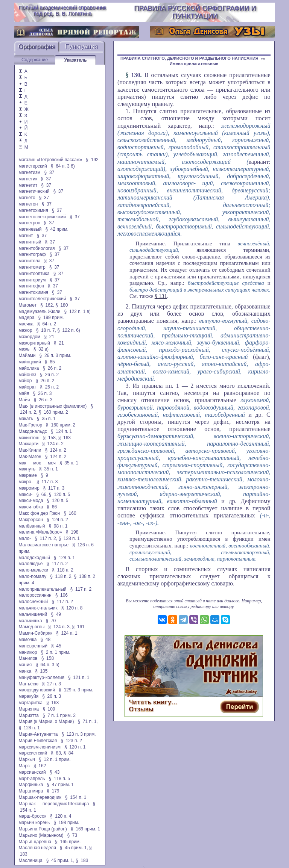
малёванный (32, 526)
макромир (29, 488)
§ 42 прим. (57, 229)
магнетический (34, 191)
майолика (29, 368)
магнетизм (29, 172)
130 (136, 75)
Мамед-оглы (31, 627)
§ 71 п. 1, (87, 721)
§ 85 (50, 362)
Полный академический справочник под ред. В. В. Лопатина (62, 11)
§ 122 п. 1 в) (78, 312)
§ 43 (55, 772)
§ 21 (49, 337)
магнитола (29, 261)
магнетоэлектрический (42, 217)
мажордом (29, 337)
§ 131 (161, 296)
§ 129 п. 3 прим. (76, 690)
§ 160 (70, 513)
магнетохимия (33, 210)
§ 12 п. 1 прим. (55, 759)
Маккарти (28, 444)
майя (24, 393)
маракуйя (28, 696)
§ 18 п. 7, (46, 330)
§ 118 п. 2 (63, 570)
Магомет (27, 305)
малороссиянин (35, 595)
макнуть (27, 469)
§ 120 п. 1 (75, 747)
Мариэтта (29, 715)
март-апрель (32, 779)
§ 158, (50, 438)
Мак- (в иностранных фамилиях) (52, 406)
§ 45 (56, 646)
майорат (27, 387)
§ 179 (53, 791)
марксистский (33, 753)
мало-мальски (33, 570)
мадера (26, 318)
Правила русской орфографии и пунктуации (195, 12)
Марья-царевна (35, 842)
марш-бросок (32, 816)
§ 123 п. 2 (71, 741)
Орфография (37, 47)
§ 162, (47, 305)
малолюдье (30, 564)
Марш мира (31, 791)
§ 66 (52, 507)
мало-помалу (32, 576)
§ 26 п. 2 (52, 368)
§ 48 (45, 640)
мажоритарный (34, 343)
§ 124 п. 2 (53, 444)
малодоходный (34, 558)
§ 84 (69, 753)
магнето (27, 198)
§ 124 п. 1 (62, 431)
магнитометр (32, 267)
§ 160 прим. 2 (53, 412)
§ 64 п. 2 (47, 324)
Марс (24, 766)
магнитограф (32, 254)
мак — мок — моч (37, 463)
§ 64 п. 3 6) (63, 166)
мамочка (27, 640)
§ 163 (65, 438)
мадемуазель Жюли (39, 312)
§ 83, (56, 753)
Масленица (30, 860)
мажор (25, 330)
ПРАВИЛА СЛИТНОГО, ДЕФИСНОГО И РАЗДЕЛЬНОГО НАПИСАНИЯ (189, 58)
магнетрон (29, 223)
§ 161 (78, 627)
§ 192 (92, 160)
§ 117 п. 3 (47, 482)
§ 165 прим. (68, 842)
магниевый (30, 229)
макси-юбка (31, 507)
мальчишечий (33, 614)
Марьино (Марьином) (41, 835)
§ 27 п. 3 (52, 684)
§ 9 (44, 475)
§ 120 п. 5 (60, 494)
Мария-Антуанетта (38, 734)
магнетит (28, 185)
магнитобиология (37, 248)
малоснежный (33, 602)
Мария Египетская (38, 741)
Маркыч (27, 759)
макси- (25, 494)
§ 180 (62, 305)
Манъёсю (28, 684)
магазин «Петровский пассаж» (50, 160)
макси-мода (31, 501)
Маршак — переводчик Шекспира (54, 804)
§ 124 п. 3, (59, 627)
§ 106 (62, 595)
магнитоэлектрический (42, 299)
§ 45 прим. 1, (74, 848)
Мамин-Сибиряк (35, 633)
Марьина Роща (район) (43, 829)
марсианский (32, 772)
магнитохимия (33, 292)
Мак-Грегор (30, 425)
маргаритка (30, 703)
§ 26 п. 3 (43, 393)
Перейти (239, 707)
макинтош (29, 438)
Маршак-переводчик (40, 797)
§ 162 (40, 766)
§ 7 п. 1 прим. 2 (59, 715)
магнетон (28, 204)
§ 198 (72, 532)
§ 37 (49, 172)
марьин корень (34, 823)
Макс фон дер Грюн (39, 513)
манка (25, 671)
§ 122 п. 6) (69, 330)
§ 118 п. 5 (60, 779)
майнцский (30, 362)
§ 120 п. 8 (72, 608)
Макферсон (31, 520)
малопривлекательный (42, 589)
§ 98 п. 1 (58, 526)
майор (25, 381)
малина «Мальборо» (40, 532)
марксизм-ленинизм (40, 747)
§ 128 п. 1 (69, 538)
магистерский (33, 166)
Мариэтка (29, 709)
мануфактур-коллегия (41, 677)
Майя (24, 400)
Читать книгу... (153, 702)
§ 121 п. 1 (79, 677)
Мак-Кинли (30, 450)
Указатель (76, 60)
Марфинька (31, 785)
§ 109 (49, 709)
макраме (27, 475)
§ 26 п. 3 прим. (56, 355)
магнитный (30, 242)
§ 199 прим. (51, 318)
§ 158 (48, 658)
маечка (26, 324)
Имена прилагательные (194, 64)
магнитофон (31, 286)
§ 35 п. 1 (46, 419)
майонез (27, 375)
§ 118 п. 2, (61, 576)
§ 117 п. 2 (57, 564)
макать (26, 419)
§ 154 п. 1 (76, 797)
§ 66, (42, 494)
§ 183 (82, 860)
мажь (24, 349)
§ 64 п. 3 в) (47, 665)
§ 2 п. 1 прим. (56, 652)
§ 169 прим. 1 (85, 829)
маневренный (33, 646)
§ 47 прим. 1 (61, 785)
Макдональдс (33, 431)
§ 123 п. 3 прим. (78, 734)
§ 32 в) (41, 349)
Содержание (35, 60)
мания (25, 665)
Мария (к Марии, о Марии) (46, 721)
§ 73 (72, 835)
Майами (27, 355)
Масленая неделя (37, 848)
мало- (25, 538)
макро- (26, 482)
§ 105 (41, 671)
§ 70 (51, 621)
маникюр (28, 652)
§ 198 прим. (66, 823)
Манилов (28, 658)
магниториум (32, 280)
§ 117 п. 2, (46, 538)
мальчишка (30, 621)
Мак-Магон (30, 457)
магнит (26, 236)
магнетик (28, 179)
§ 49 (56, 614)
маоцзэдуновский (37, 690)
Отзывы (141, 709)
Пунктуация (82, 47)
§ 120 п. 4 (61, 816)
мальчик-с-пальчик (38, 608)
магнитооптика (34, 274)
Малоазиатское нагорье (43, 545)
